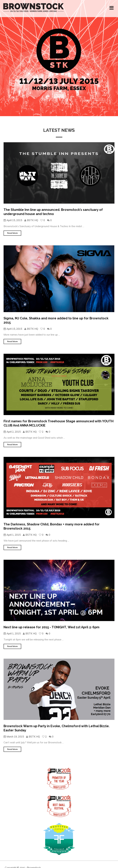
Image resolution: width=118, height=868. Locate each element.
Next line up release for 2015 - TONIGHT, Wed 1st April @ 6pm (51, 627)
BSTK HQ (31, 220)
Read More (12, 233)
